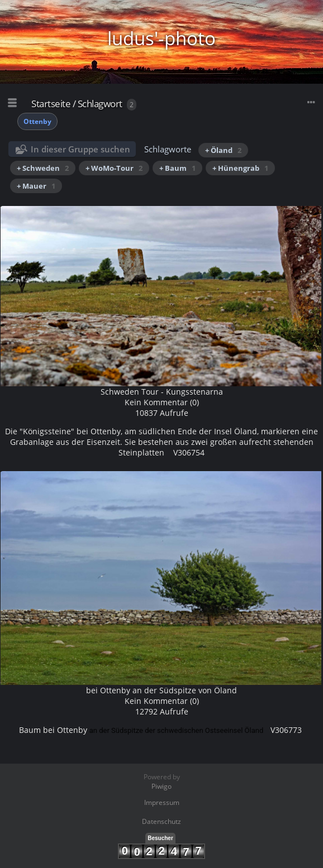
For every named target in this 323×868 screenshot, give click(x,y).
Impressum (162, 802)
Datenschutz (161, 821)
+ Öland (223, 150)
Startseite (51, 104)
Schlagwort (100, 104)
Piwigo (161, 786)
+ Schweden (43, 168)
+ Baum (177, 168)
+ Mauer (36, 186)
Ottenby (37, 121)
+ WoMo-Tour (114, 168)
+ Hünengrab (240, 168)
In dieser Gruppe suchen (80, 149)
